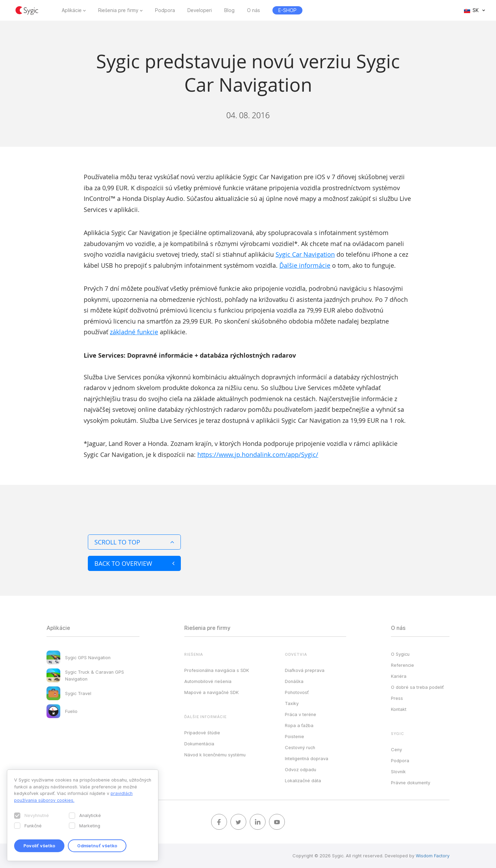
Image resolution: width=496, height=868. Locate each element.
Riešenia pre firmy (118, 10)
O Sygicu (400, 654)
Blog (229, 10)
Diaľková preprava (305, 670)
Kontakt (399, 709)
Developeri (200, 10)
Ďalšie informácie (305, 265)
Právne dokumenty (411, 783)
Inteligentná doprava (307, 758)
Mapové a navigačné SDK (211, 692)
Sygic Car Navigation (305, 254)
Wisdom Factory (433, 856)
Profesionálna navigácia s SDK (217, 670)
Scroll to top (134, 542)
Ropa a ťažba (299, 725)
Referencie (402, 665)
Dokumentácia (199, 744)
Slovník (398, 772)
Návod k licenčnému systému (215, 755)
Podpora (165, 10)
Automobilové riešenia (208, 681)
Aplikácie (72, 10)
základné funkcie (134, 332)
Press (397, 698)
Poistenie (294, 736)
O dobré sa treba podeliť (417, 687)
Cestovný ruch (300, 747)
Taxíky (292, 703)
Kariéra (399, 676)
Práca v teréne (301, 714)
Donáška (294, 681)
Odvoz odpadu (301, 769)
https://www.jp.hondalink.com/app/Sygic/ (258, 455)
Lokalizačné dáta (303, 780)
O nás (254, 10)
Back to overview (134, 563)
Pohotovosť (297, 692)
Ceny (396, 749)
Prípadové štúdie (202, 733)
